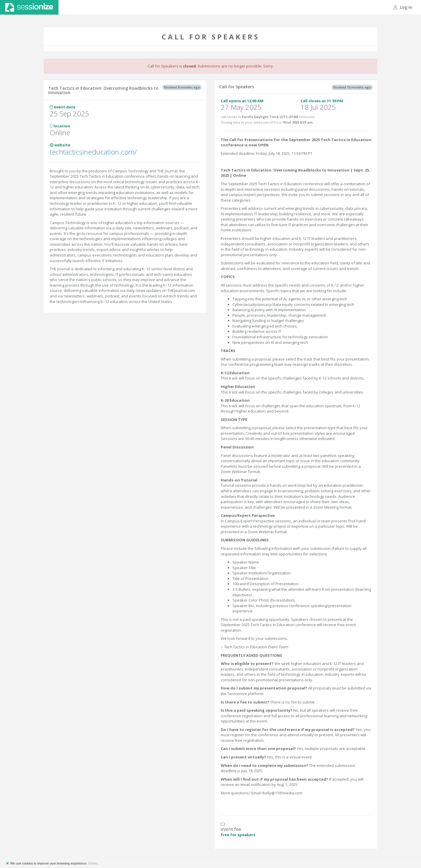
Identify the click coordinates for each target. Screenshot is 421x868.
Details (93, 863)
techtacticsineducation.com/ (93, 152)
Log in (403, 7)
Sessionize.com (29, 7)
